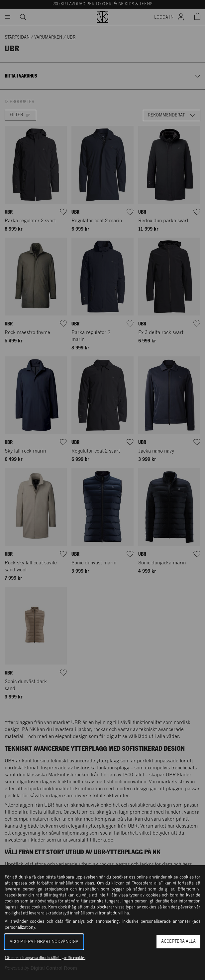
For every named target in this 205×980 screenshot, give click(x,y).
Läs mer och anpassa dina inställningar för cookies (45, 958)
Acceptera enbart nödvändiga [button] (44, 942)
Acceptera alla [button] (178, 942)
